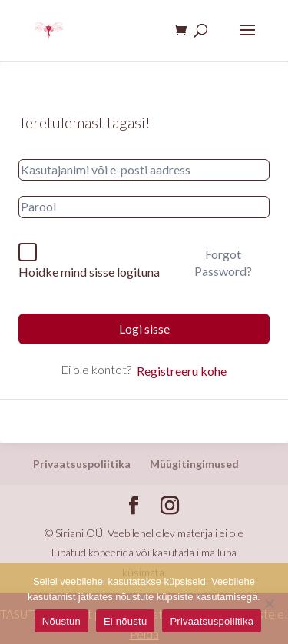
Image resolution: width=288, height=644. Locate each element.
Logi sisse (144, 329)
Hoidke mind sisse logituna (89, 272)
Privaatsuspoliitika (82, 464)
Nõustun (61, 621)
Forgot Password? (223, 262)
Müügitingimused (194, 464)
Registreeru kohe (182, 371)
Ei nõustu (125, 621)
